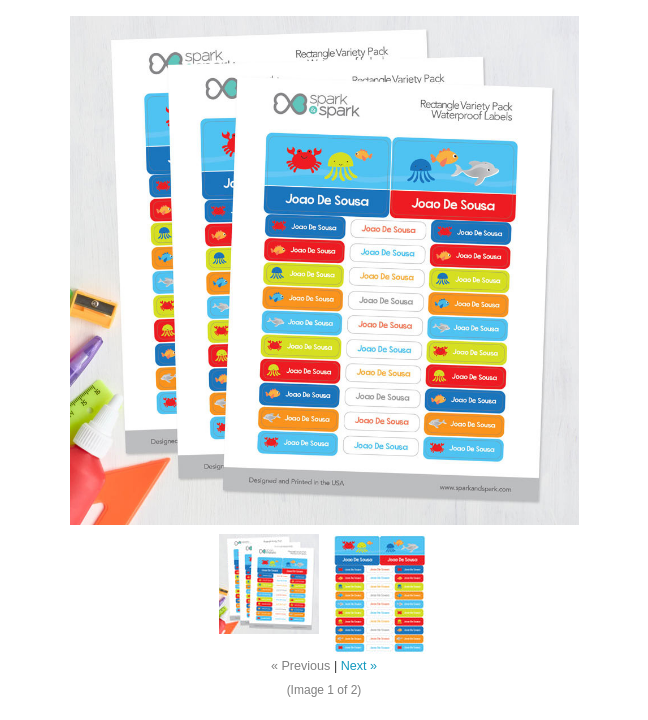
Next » (359, 666)
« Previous (301, 666)
